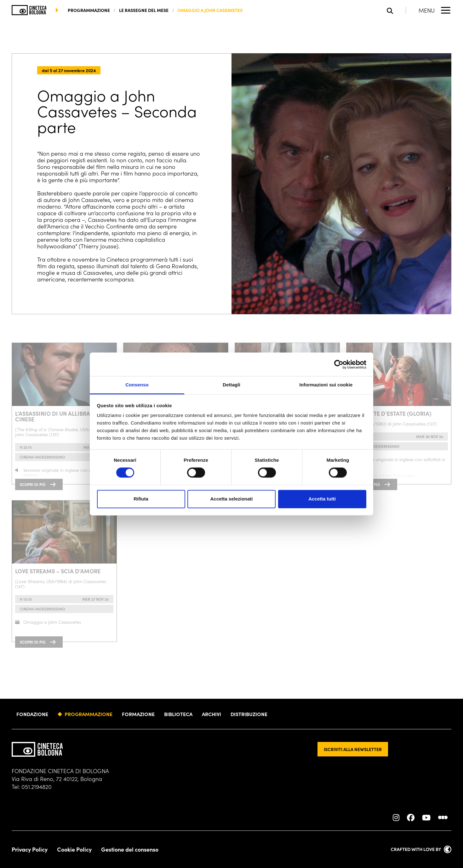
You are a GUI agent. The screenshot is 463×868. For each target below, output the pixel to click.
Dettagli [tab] (231, 385)
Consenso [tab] (137, 385)
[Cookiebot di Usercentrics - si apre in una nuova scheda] (339, 364)
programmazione (89, 10)
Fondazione (32, 714)
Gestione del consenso (130, 849)
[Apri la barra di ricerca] (396, 10)
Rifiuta (141, 499)
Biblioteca (178, 714)
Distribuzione (249, 714)
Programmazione (89, 714)
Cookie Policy (74, 849)
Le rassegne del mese (144, 10)
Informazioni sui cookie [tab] (326, 385)
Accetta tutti (322, 499)
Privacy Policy (30, 849)
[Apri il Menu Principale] (435, 10)
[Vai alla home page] (29, 10)
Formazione (138, 714)
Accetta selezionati (231, 499)
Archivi (211, 714)
